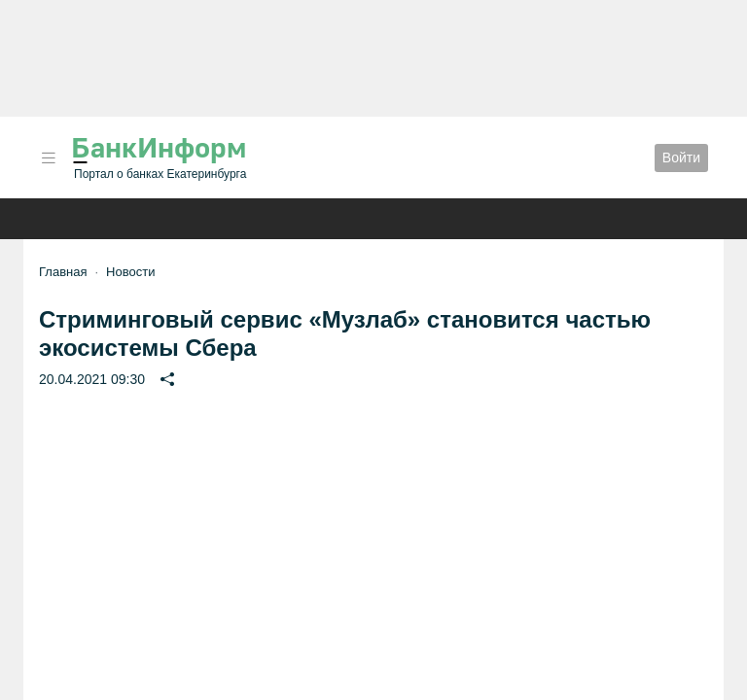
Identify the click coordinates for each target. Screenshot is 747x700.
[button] (49, 158)
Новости (130, 272)
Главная (63, 272)
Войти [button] (681, 157)
